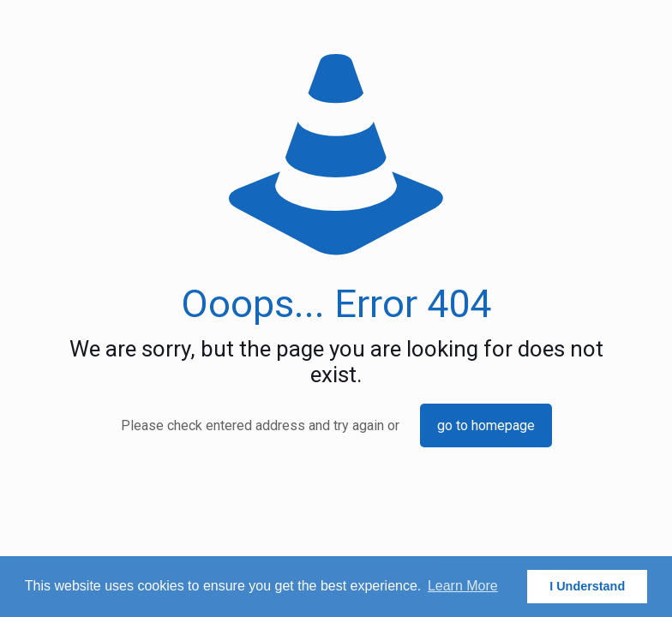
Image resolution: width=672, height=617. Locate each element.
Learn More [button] (463, 586)
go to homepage (486, 425)
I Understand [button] (587, 586)
